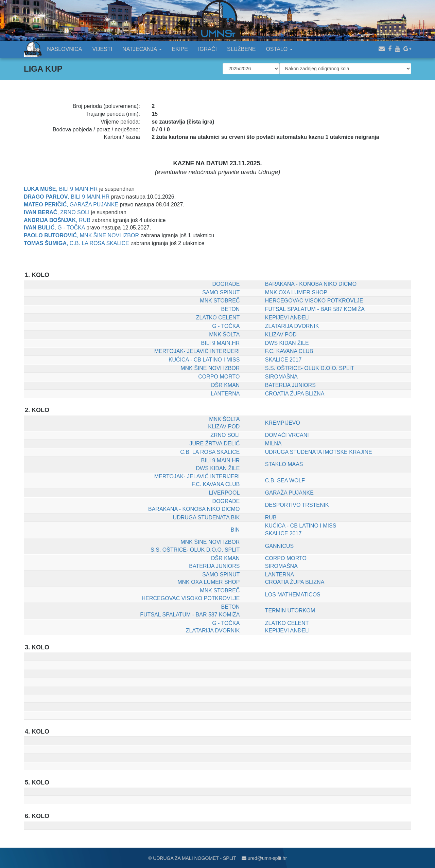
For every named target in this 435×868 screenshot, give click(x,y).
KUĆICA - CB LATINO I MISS (204, 360)
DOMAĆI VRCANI (287, 435)
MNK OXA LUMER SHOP (296, 292)
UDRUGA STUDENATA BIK (206, 518)
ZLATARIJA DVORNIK (292, 326)
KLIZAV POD (281, 335)
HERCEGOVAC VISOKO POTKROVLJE (314, 301)
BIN (235, 530)
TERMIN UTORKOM (290, 611)
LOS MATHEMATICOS (293, 595)
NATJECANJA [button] (142, 49)
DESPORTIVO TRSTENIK (297, 505)
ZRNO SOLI (75, 212)
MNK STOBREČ (220, 301)
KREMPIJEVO (283, 423)
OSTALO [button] (279, 49)
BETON (231, 309)
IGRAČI (207, 49)
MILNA (273, 444)
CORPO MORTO (219, 377)
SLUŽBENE (241, 49)
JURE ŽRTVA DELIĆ (215, 444)
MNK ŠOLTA (224, 335)
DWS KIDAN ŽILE (287, 343)
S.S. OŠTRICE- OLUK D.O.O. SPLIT (310, 368)
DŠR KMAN (225, 385)
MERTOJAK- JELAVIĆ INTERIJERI (197, 351)
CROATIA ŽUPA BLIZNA (295, 394)
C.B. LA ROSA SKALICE (99, 243)
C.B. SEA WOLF (285, 481)
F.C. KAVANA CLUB (289, 351)
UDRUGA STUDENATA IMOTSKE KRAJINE (319, 452)
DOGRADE (226, 284)
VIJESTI (102, 49)
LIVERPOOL (224, 493)
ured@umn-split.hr (264, 858)
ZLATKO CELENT (218, 318)
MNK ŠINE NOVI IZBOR (109, 235)
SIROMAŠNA (281, 377)
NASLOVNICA (64, 49)
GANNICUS (279, 546)
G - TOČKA (71, 228)
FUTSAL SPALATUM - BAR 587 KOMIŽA (315, 309)
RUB (85, 220)
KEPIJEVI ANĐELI (288, 318)
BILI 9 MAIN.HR (78, 189)
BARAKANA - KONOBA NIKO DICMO (311, 284)
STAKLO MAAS (284, 464)
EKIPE (180, 49)
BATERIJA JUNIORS (290, 385)
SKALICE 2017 (283, 360)
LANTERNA (225, 394)
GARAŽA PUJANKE (94, 205)
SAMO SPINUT (221, 292)
